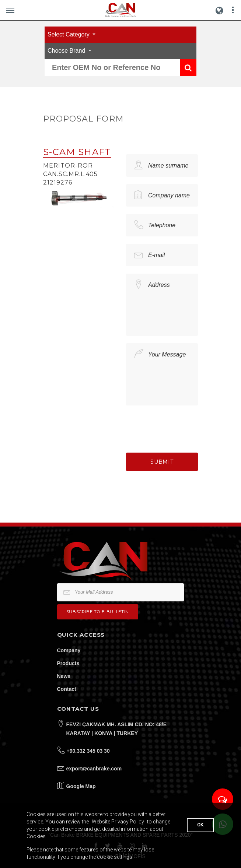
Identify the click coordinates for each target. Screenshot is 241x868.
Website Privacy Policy (118, 822)
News (64, 676)
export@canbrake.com (94, 769)
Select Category (69, 34)
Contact (67, 689)
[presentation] (182, 427)
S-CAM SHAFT (77, 152)
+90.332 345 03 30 (88, 751)
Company (69, 650)
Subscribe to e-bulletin (98, 612)
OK (200, 825)
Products (68, 663)
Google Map (81, 786)
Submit (162, 462)
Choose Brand (67, 51)
